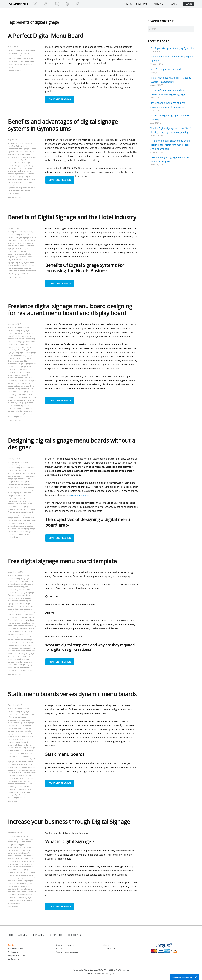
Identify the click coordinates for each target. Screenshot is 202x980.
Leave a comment (15, 71)
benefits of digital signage (18, 50)
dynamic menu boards (24, 736)
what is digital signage (17, 417)
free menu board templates (19, 623)
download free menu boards (20, 372)
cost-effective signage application (21, 341)
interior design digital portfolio (20, 764)
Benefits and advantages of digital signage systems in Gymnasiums (63, 125)
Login (189, 4)
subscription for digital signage (20, 414)
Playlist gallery (14, 952)
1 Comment (13, 801)
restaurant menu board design (20, 408)
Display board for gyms (17, 185)
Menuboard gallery (16, 948)
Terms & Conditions (81, 970)
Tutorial (11, 945)
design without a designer (18, 481)
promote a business (23, 659)
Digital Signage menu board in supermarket (20, 361)
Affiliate (158, 4)
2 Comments (13, 907)
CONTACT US (39, 935)
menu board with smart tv (24, 400)
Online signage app (22, 64)
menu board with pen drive (19, 520)
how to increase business (23, 265)
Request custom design (65, 945)
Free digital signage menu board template (62, 561)
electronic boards (27, 498)
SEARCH (173, 4)
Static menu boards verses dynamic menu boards (72, 694)
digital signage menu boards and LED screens (20, 606)
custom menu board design (19, 344)
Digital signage (18, 176)
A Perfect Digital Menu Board (46, 36)
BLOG (11, 935)
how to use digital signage (19, 392)
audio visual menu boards (19, 328)
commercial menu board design (21, 333)
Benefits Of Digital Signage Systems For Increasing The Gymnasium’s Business (21, 154)
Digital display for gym (17, 168)
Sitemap (107, 945)
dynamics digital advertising (19, 739)
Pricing (128, 4)
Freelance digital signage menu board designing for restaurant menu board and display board (70, 310)
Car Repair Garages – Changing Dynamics (172, 48)
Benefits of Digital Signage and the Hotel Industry (72, 217)
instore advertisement (24, 512)
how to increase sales (17, 268)
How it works (61, 948)
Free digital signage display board (22, 620)
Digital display (28, 165)
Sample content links (16, 955)
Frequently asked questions (67, 952)
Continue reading (61, 99)
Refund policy (109, 948)
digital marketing (21, 350)
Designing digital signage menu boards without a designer (72, 444)
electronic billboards (16, 378)
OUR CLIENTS (74, 935)
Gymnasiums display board (19, 188)
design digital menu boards (19, 479)
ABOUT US (23, 935)
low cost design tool (16, 515)
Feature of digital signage (25, 617)
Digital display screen (23, 257)
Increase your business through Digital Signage (69, 822)
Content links (13, 959)
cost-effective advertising (25, 339)
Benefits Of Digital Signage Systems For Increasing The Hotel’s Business (22, 243)
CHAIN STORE (57, 935)
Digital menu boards (16, 260)
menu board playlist (16, 648)
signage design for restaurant (20, 411)
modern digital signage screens (20, 403)
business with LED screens (19, 581)
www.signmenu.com (79, 495)
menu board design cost (24, 518)
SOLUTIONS (143, 4)
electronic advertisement (18, 375)
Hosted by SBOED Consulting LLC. (101, 973)
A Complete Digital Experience (20, 143)
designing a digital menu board (21, 484)
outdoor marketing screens (19, 405)
